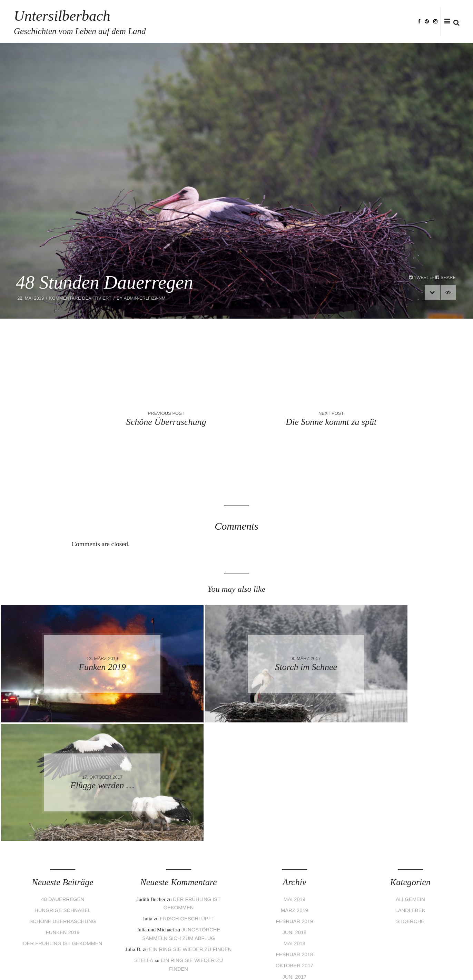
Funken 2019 (63, 813)
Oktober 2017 (294, 846)
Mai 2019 (294, 781)
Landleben (410, 792)
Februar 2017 (294, 900)
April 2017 (294, 878)
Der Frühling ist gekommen (63, 824)
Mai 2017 (294, 867)
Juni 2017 (294, 857)
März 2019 (294, 792)
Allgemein (410, 781)
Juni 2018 (294, 813)
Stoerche (410, 802)
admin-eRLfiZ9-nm (145, 298)
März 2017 (294, 889)
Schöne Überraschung (63, 802)
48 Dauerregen (63, 781)
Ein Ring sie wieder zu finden (190, 830)
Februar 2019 (294, 802)
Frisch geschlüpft (187, 800)
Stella (143, 841)
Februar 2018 (294, 835)
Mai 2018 (294, 824)
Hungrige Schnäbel (63, 792)
